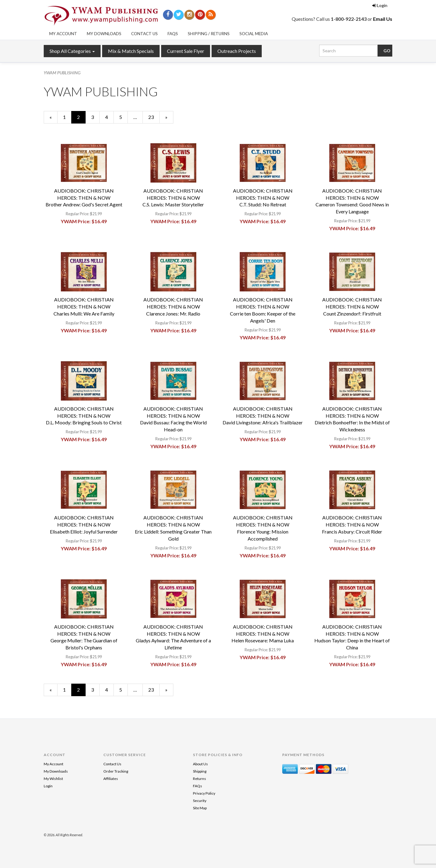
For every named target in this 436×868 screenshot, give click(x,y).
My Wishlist (53, 779)
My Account (63, 34)
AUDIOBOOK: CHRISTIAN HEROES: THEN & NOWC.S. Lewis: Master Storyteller (173, 198)
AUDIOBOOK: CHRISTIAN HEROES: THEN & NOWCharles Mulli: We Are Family (84, 307)
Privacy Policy (204, 793)
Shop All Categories (72, 51)
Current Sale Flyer (186, 51)
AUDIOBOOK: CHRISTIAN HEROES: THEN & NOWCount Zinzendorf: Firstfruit (352, 307)
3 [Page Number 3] (95, 117)
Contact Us (144, 34)
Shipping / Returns (209, 34)
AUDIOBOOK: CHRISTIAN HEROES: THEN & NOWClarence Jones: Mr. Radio (173, 307)
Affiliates (111, 779)
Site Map (200, 808)
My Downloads (104, 34)
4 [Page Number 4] (109, 117)
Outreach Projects (237, 51)
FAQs (173, 34)
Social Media (254, 34)
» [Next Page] (169, 119)
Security (200, 801)
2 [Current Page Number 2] (81, 119)
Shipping (200, 771)
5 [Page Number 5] (124, 117)
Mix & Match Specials (131, 51)
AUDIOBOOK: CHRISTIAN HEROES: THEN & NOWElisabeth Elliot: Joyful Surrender (84, 524)
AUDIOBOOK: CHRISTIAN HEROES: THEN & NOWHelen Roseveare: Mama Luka (263, 634)
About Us (200, 764)
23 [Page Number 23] (154, 117)
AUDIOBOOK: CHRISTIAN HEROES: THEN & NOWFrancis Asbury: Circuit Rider (352, 524)
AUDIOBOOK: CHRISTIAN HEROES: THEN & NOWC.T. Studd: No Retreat (263, 198)
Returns (200, 779)
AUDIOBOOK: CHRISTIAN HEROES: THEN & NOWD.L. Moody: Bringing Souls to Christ (84, 416)
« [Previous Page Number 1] (54, 119)
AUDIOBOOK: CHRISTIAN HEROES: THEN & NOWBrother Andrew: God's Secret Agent (84, 198)
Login (380, 5)
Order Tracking (116, 771)
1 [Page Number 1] (67, 117)
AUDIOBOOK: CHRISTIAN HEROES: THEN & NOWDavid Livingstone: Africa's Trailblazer (263, 416)
